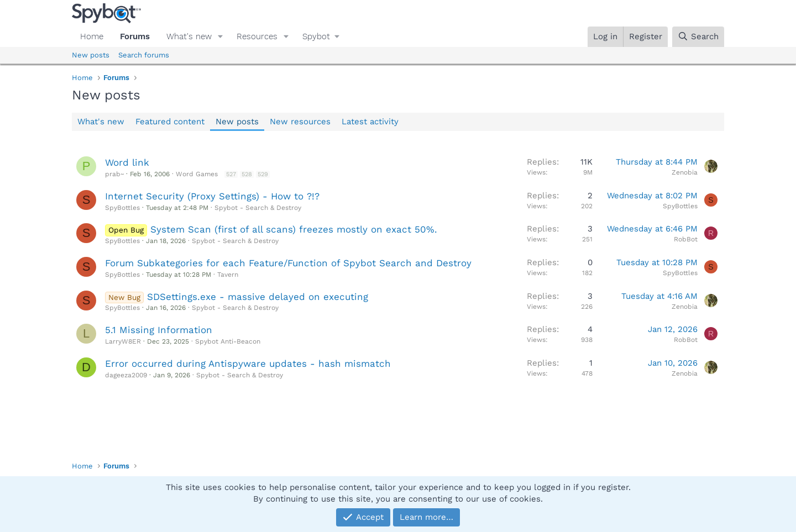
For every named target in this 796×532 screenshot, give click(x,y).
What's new (189, 36)
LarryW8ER (123, 341)
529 (263, 174)
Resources (257, 36)
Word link (127, 162)
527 (231, 174)
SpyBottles (122, 208)
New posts (91, 55)
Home (92, 36)
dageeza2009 (126, 375)
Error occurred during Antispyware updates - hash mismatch (248, 364)
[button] (221, 37)
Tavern (228, 275)
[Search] (698, 37)
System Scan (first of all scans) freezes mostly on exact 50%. (294, 229)
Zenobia (685, 172)
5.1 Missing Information (159, 330)
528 (247, 174)
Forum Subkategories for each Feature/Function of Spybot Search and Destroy (288, 263)
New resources (300, 122)
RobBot (686, 239)
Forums (135, 36)
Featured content (170, 122)
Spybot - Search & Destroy (258, 208)
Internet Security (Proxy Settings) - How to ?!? (212, 196)
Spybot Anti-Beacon (228, 341)
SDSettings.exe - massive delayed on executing (258, 297)
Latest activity (370, 122)
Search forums (144, 55)
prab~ (114, 174)
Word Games (197, 174)
